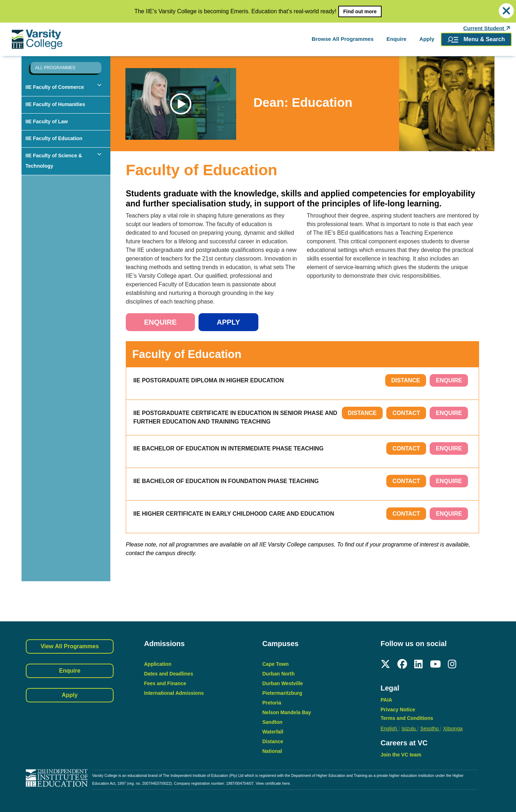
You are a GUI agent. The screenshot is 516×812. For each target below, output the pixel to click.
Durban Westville (283, 683)
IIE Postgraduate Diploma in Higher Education (209, 380)
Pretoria (272, 703)
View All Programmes (70, 646)
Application (158, 664)
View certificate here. (273, 783)
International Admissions (174, 693)
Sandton (272, 722)
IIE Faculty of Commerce (55, 87)
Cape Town (276, 664)
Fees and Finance (165, 683)
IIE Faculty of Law (47, 121)
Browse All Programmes (343, 39)
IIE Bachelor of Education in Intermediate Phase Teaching (228, 448)
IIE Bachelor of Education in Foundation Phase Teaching (226, 481)
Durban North (278, 674)
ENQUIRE (449, 380)
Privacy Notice (398, 710)
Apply (427, 39)
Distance (406, 380)
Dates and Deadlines (169, 674)
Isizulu (409, 729)
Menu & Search (476, 39)
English (390, 729)
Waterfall (273, 732)
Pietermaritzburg (282, 693)
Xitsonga (453, 729)
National (272, 751)
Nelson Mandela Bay (287, 712)
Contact (406, 413)
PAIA (386, 700)
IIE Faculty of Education (54, 138)
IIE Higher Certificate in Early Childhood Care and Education (234, 514)
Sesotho (430, 729)
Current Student (488, 28)
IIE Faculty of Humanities (55, 104)
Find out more (360, 11)
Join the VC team (401, 755)
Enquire (396, 39)
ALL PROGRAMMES (55, 68)
